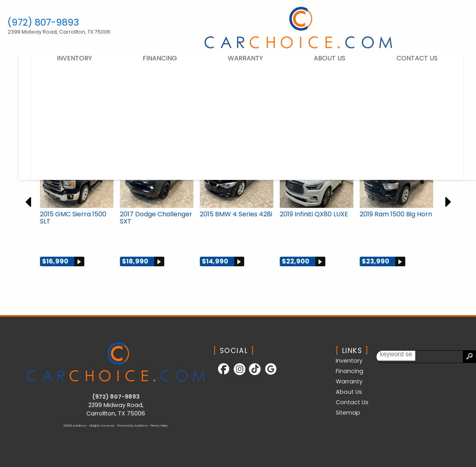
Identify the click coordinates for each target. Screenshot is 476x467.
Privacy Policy (159, 426)
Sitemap (348, 413)
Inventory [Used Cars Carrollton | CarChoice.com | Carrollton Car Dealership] (65, 64)
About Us (320, 64)
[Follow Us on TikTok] (252, 374)
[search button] (469, 357)
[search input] (447, 357)
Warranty (236, 64)
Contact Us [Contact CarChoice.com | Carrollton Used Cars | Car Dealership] (407, 64)
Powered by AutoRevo (132, 426)
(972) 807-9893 (116, 397)
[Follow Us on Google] (267, 374)
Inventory (349, 361)
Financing (151, 64)
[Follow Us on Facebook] (221, 374)
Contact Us (352, 402)
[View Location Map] (65, 32)
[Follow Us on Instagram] (237, 374)
